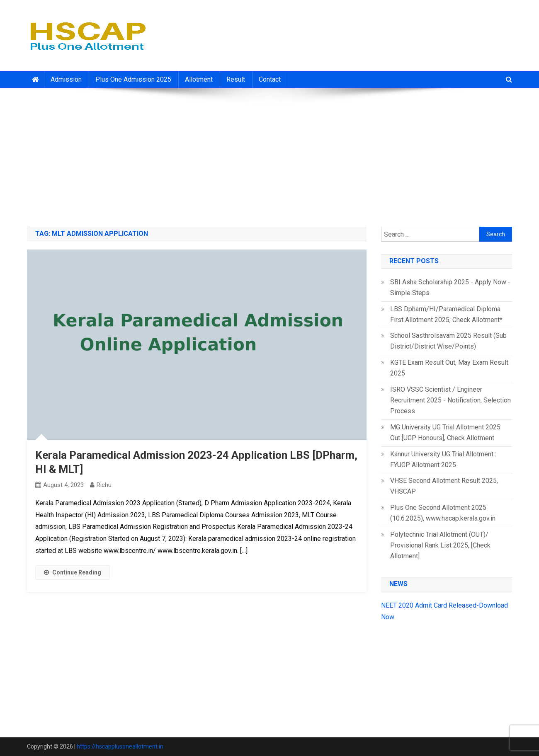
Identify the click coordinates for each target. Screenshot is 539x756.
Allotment (199, 79)
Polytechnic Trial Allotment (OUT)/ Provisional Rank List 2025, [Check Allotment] (440, 545)
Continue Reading (73, 572)
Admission (66, 79)
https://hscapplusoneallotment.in (120, 746)
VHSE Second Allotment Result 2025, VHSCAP (444, 486)
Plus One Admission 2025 (133, 79)
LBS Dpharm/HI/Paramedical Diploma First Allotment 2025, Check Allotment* (446, 314)
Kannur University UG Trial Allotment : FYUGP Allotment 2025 (443, 459)
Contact (270, 79)
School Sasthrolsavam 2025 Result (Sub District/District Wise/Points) (448, 341)
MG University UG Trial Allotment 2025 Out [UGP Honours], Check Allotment (445, 433)
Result (236, 79)
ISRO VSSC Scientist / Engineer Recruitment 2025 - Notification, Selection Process (450, 400)
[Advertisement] (269, 154)
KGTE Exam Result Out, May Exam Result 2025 (449, 368)
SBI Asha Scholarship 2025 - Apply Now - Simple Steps (450, 287)
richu (104, 485)
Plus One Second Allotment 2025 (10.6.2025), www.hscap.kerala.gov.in (443, 513)
